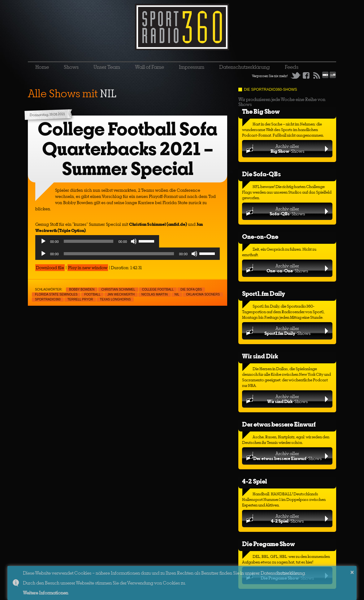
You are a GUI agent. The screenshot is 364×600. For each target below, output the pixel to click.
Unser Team (107, 67)
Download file (50, 268)
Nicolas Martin (155, 294)
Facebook (306, 75)
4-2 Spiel (254, 481)
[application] (97, 243)
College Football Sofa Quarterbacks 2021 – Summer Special (128, 149)
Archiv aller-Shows (287, 149)
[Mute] (134, 241)
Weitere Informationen (45, 593)
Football (92, 294)
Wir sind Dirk (260, 356)
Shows (71, 67)
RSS (317, 75)
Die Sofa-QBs (261, 174)
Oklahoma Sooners (203, 294)
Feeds (292, 67)
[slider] (89, 241)
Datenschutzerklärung (245, 67)
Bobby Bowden (82, 289)
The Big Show (261, 111)
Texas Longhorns (115, 299)
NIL (177, 294)
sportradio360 (48, 299)
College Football (158, 289)
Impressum (192, 67)
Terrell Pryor (80, 299)
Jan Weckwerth (121, 294)
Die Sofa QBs (191, 289)
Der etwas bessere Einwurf (279, 424)
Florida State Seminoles (56, 294)
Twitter (296, 75)
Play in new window (88, 268)
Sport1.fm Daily (264, 293)
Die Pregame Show (269, 544)
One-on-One (260, 236)
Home (42, 67)
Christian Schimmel (118, 289)
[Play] (43, 241)
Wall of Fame (149, 67)
